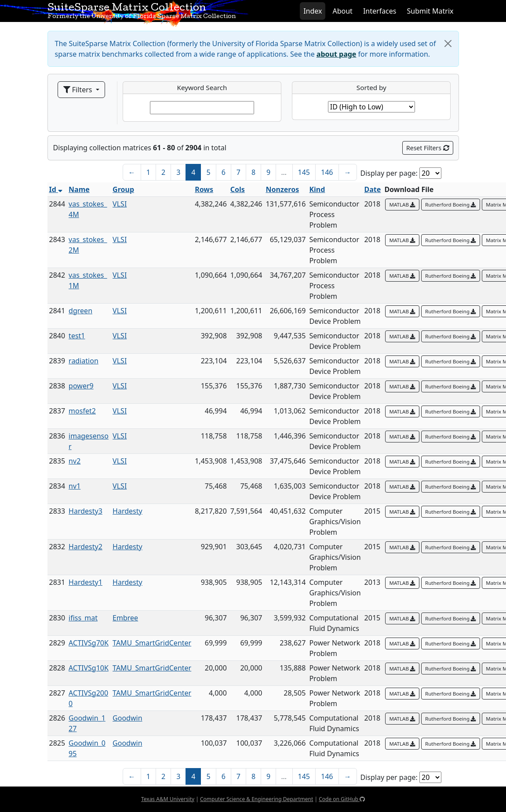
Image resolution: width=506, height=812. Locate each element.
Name (79, 189)
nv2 (75, 461)
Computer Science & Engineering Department (257, 799)
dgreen (80, 311)
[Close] (448, 43)
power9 (81, 386)
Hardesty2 (86, 547)
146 (327, 172)
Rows (204, 189)
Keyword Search (202, 87)
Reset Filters (428, 148)
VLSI (120, 204)
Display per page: (389, 173)
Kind (317, 189)
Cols (238, 189)
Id (56, 189)
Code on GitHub (342, 799)
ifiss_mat (83, 618)
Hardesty (127, 511)
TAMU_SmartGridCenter (152, 643)
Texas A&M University (168, 799)
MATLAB (402, 205)
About (342, 11)
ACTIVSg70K (89, 643)
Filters (79, 90)
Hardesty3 (86, 511)
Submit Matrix (430, 11)
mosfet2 (82, 411)
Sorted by (371, 87)
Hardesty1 (86, 582)
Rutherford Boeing (451, 205)
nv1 (75, 486)
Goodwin (127, 718)
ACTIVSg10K (89, 668)
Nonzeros (282, 189)
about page (337, 54)
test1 (77, 336)
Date (373, 189)
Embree (125, 618)
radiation (84, 361)
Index (313, 11)
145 (304, 172)
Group (123, 189)
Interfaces (380, 11)
